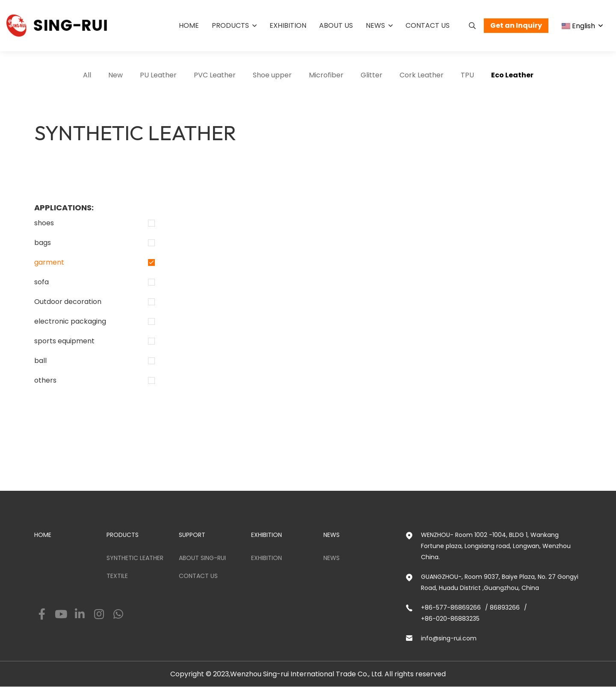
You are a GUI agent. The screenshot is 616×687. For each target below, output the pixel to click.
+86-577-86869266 (451, 607)
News (375, 25)
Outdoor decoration (68, 302)
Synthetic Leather (135, 558)
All (87, 75)
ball (40, 361)
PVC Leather (215, 75)
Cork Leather (422, 75)
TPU (467, 75)
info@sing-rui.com (449, 638)
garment (49, 262)
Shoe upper (272, 75)
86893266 (505, 607)
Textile (117, 576)
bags (43, 243)
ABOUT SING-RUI (202, 558)
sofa (41, 282)
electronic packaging (70, 321)
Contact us (428, 25)
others (45, 380)
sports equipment (64, 341)
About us (336, 25)
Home (189, 25)
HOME (43, 535)
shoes (44, 223)
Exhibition (288, 25)
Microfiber (326, 75)
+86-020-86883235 (450, 619)
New (115, 75)
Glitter (372, 75)
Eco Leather (512, 75)
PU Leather (158, 75)
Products (230, 25)
